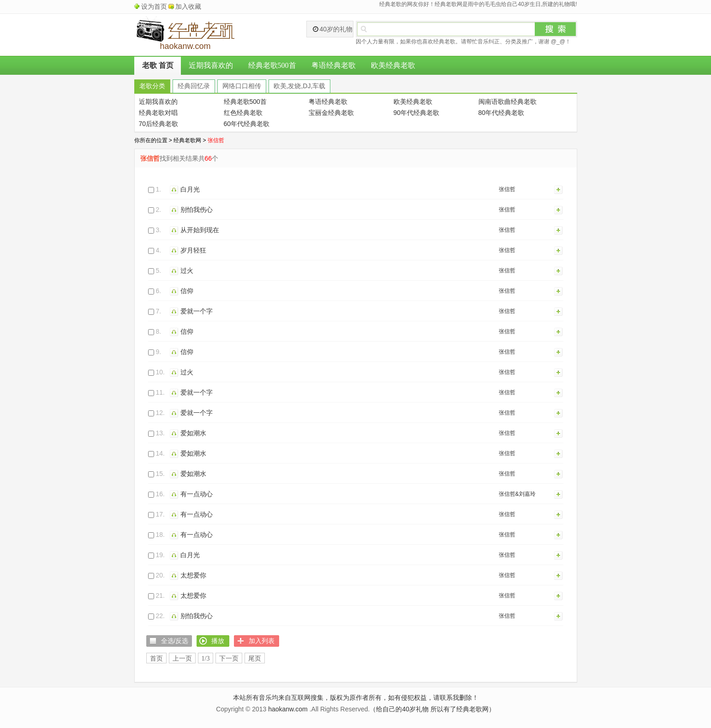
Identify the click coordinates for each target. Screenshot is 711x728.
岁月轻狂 (193, 250)
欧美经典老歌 (393, 65)
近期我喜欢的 (211, 65)
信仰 (187, 291)
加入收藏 (188, 6)
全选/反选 (175, 641)
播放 (175, 189)
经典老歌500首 (272, 65)
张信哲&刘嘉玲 (517, 494)
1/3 (206, 659)
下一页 (229, 659)
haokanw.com (288, 709)
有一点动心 (197, 494)
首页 (156, 659)
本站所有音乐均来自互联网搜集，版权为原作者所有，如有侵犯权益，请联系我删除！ (356, 698)
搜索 (556, 29)
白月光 (190, 189)
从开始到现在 (200, 230)
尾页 (255, 659)
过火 (187, 271)
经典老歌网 (187, 140)
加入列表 (559, 189)
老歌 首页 (158, 65)
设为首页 (154, 6)
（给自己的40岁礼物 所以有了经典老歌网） (432, 709)
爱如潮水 (193, 433)
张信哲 (507, 189)
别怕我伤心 (197, 210)
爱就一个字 (197, 311)
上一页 (182, 659)
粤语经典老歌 (334, 65)
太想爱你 (193, 575)
